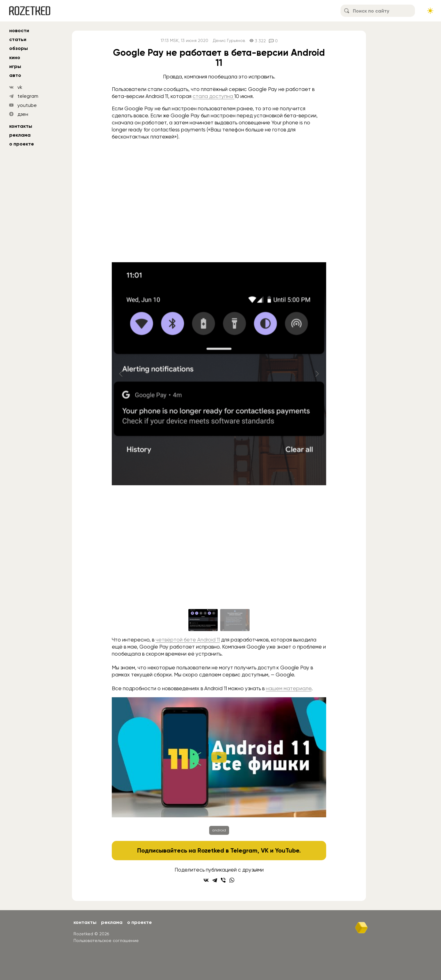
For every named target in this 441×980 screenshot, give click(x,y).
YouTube (287, 850)
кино (15, 57)
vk (20, 87)
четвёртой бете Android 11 (188, 640)
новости (19, 30)
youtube (27, 105)
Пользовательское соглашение (106, 940)
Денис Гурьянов (229, 41)
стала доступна (213, 96)
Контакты (21, 126)
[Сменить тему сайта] (430, 11)
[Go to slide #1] (203, 620)
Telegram (244, 850)
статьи (18, 39)
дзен (23, 114)
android (219, 830)
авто (15, 75)
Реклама (20, 135)
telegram (28, 96)
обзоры (19, 48)
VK (265, 850)
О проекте (22, 144)
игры (15, 66)
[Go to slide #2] (235, 620)
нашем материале (289, 688)
